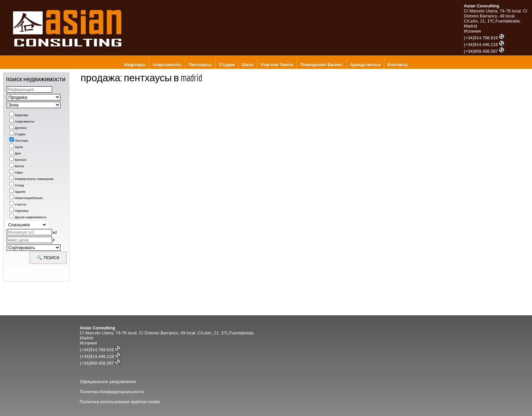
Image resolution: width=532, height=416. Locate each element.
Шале (248, 65)
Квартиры (135, 65)
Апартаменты (167, 65)
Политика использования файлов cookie (120, 402)
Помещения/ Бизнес (322, 65)
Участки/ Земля (277, 65)
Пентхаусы (200, 65)
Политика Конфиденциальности (112, 392)
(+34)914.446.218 (484, 44)
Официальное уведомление (108, 382)
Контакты (398, 65)
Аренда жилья (365, 65)
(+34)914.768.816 (484, 38)
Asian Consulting (481, 6)
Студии (227, 65)
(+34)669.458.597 (484, 51)
